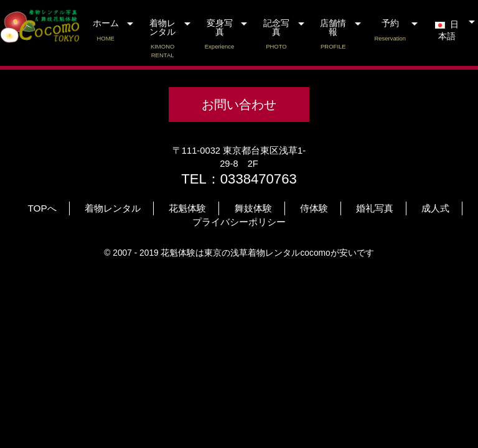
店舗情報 (333, 35)
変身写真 (219, 35)
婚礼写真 (375, 208)
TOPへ (42, 208)
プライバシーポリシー (239, 222)
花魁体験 (187, 208)
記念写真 (276, 35)
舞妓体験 (253, 208)
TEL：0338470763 (239, 179)
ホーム (105, 30)
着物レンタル (162, 39)
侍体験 (314, 208)
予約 (390, 30)
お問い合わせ (239, 105)
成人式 (435, 208)
